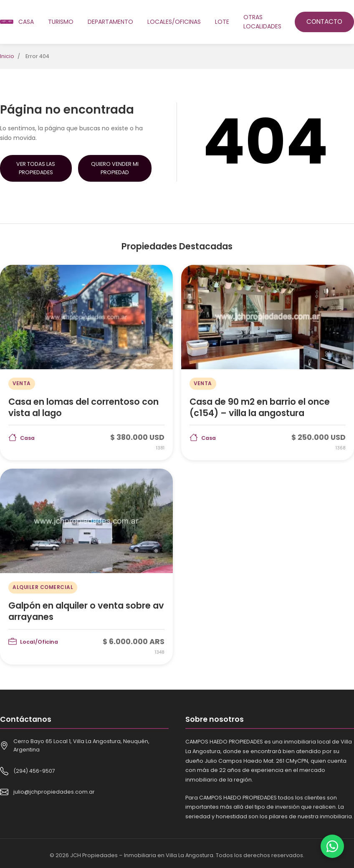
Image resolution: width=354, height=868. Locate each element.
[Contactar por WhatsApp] (332, 846)
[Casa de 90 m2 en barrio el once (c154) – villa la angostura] (268, 363)
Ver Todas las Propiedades (36, 168)
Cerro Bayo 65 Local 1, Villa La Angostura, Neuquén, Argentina (81, 745)
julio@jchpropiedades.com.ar (54, 792)
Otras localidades (262, 22)
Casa (26, 22)
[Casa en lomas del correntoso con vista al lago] (86, 363)
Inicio (7, 56)
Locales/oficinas (174, 22)
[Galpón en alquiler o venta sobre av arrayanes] (86, 566)
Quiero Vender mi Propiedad (115, 168)
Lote (222, 22)
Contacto (324, 22)
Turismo (61, 22)
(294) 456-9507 (34, 771)
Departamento (110, 22)
